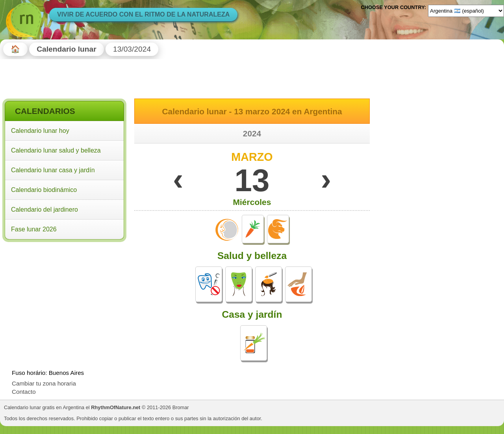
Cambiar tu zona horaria (44, 383)
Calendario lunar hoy (40, 131)
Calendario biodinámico (44, 190)
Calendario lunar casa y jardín (53, 170)
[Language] (466, 11)
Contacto (24, 392)
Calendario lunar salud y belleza (56, 150)
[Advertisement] (64, 295)
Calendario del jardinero (44, 210)
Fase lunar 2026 (34, 229)
